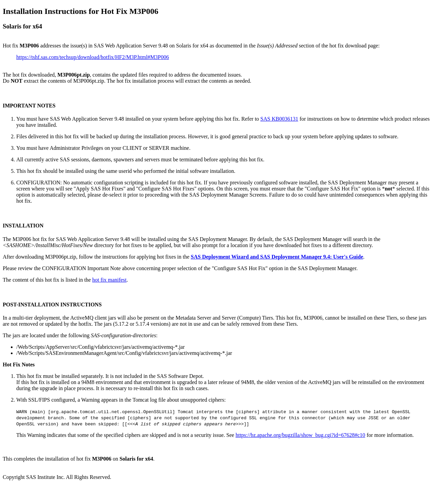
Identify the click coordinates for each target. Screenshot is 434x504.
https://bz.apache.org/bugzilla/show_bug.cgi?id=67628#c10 (300, 435)
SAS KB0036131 (279, 119)
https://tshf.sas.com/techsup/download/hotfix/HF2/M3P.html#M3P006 (93, 57)
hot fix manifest (109, 280)
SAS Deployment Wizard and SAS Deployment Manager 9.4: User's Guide (277, 257)
